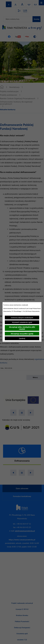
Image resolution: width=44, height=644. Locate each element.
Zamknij (22, 338)
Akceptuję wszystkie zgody (22, 334)
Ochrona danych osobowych (22, 318)
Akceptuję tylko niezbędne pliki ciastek (22, 328)
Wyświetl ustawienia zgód (22, 322)
